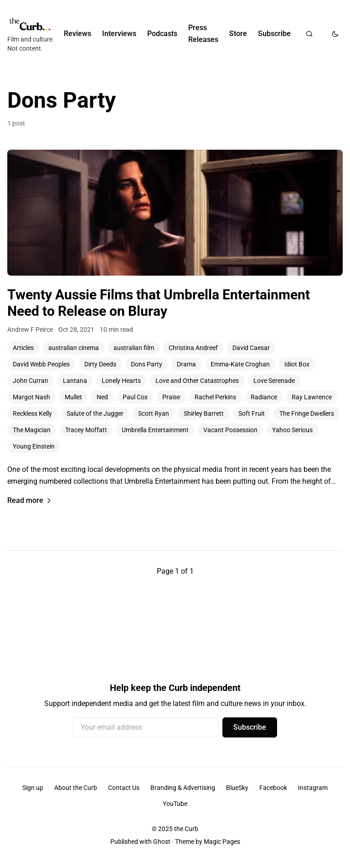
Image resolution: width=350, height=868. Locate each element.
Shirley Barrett (204, 413)
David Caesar (251, 348)
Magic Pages (222, 842)
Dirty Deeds (100, 364)
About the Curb (76, 788)
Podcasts (162, 34)
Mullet (73, 397)
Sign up (33, 788)
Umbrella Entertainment (155, 430)
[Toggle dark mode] (335, 34)
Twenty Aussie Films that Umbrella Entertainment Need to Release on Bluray (159, 303)
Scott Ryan (154, 413)
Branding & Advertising (183, 788)
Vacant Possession (230, 430)
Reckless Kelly (32, 413)
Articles (23, 348)
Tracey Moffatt (86, 430)
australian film (134, 348)
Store (238, 34)
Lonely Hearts (121, 381)
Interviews (119, 34)
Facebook (273, 788)
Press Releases (203, 34)
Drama (186, 364)
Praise (171, 397)
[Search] (309, 34)
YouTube (175, 804)
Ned (102, 397)
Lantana (75, 381)
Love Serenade (274, 381)
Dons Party (147, 364)
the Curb (186, 829)
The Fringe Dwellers (307, 413)
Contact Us (124, 788)
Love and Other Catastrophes (197, 381)
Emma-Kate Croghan (240, 364)
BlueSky (237, 788)
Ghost (162, 842)
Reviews (77, 34)
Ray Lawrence (312, 397)
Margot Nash (31, 397)
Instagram (313, 788)
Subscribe (274, 34)
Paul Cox (135, 397)
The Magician (32, 430)
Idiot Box (297, 364)
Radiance (264, 397)
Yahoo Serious (292, 430)
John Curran (31, 381)
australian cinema (74, 348)
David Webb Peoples (41, 364)
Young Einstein (34, 446)
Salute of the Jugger (95, 413)
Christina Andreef (193, 348)
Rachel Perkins (215, 397)
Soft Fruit (252, 413)
